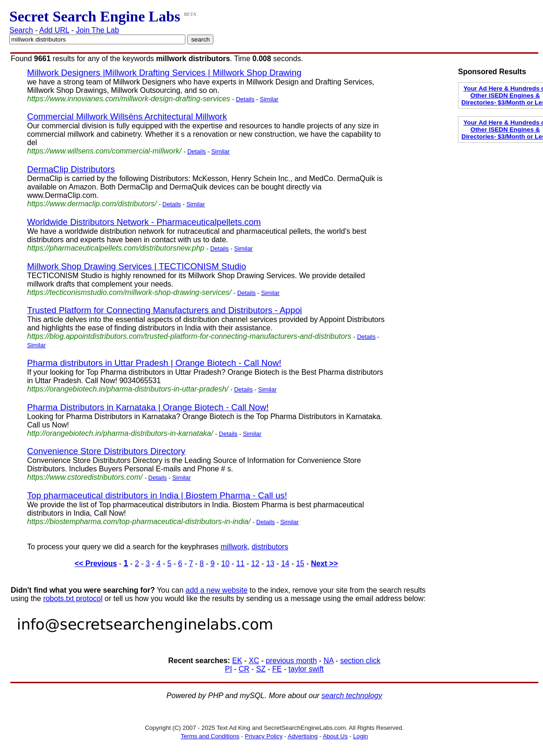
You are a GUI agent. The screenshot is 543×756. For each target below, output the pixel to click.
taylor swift (306, 669)
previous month (291, 661)
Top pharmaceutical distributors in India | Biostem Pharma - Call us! (157, 495)
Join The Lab (98, 30)
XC (254, 661)
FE (277, 669)
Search (21, 30)
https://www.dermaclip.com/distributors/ (92, 204)
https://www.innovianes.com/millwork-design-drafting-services (129, 99)
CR (244, 669)
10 (226, 563)
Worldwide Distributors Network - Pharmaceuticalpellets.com (144, 222)
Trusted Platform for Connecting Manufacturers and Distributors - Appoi (165, 310)
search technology (352, 696)
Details (245, 99)
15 (300, 563)
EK (237, 661)
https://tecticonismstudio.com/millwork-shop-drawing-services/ (129, 292)
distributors (270, 547)
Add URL (54, 30)
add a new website (217, 590)
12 (255, 563)
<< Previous (96, 563)
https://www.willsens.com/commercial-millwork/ (104, 151)
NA (328, 661)
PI (229, 669)
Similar (269, 99)
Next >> (324, 563)
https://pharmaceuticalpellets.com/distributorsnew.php (116, 248)
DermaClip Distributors (71, 169)
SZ (261, 669)
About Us (335, 736)
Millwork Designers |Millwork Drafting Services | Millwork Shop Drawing (164, 73)
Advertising (303, 736)
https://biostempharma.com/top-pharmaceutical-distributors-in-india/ (139, 521)
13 (270, 563)
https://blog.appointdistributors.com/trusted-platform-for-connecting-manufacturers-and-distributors (189, 336)
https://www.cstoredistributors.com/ (85, 477)
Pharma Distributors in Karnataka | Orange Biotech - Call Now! (148, 407)
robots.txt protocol (73, 598)
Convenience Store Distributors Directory (106, 451)
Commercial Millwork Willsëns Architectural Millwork (127, 116)
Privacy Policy (264, 736)
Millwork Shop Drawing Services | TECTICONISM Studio (137, 266)
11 (240, 563)
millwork (234, 547)
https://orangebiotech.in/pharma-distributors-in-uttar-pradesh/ (128, 389)
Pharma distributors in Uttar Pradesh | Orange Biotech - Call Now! (154, 363)
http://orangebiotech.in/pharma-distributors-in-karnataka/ (120, 433)
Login (360, 736)
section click (360, 661)
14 (285, 563)
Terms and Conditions (210, 736)
